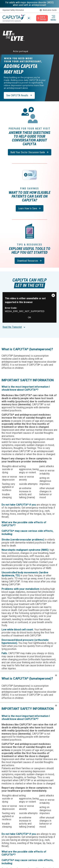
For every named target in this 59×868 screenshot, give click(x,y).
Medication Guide (48, 10)
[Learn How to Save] (30, 208)
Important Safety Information (13, 10)
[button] (53, 18)
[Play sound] (29, 18)
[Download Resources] (29, 261)
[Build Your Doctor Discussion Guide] (30, 152)
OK (29, 317)
